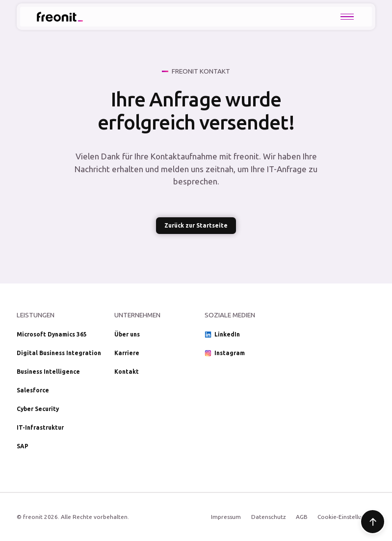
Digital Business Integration (59, 353)
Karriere (127, 353)
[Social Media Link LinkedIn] (245, 335)
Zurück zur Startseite (196, 225)
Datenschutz (269, 517)
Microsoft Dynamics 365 (52, 334)
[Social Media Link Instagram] (245, 353)
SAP (23, 446)
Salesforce (33, 390)
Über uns (127, 334)
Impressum (226, 517)
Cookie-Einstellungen (346, 517)
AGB (302, 517)
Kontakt (127, 372)
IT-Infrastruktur (40, 427)
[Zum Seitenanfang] (373, 522)
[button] (347, 17)
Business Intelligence (48, 372)
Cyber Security (38, 409)
